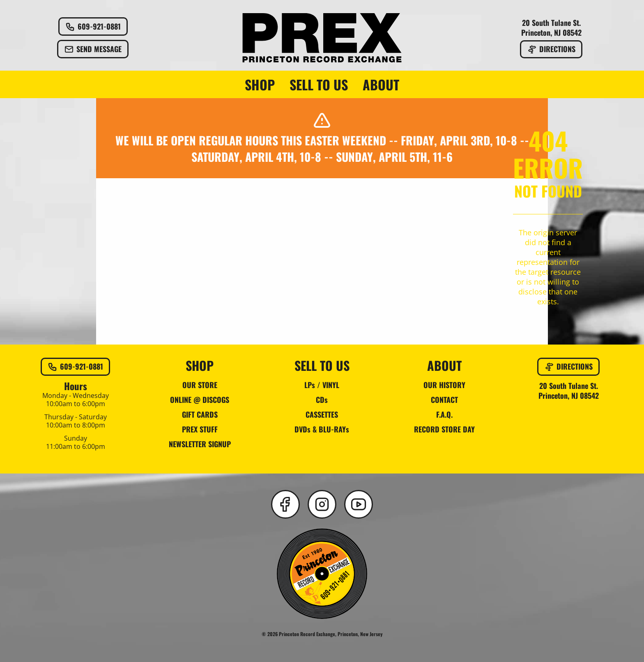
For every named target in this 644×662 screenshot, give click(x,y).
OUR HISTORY (444, 385)
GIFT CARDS (200, 414)
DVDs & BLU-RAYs (322, 429)
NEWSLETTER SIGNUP (200, 444)
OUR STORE (200, 385)
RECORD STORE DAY (444, 429)
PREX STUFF (200, 429)
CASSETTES (322, 414)
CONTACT (444, 400)
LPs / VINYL (322, 385)
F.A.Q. (444, 414)
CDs (322, 400)
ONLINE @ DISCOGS (200, 400)
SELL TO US (319, 85)
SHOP (260, 85)
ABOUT (381, 85)
